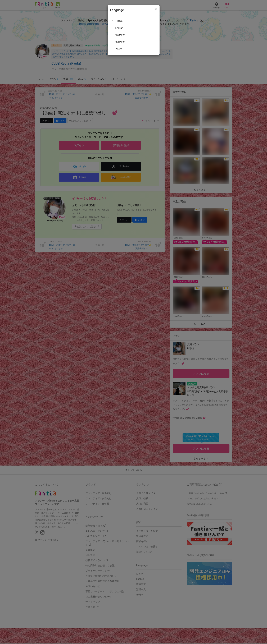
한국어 (119, 49)
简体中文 (120, 35)
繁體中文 (120, 42)
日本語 (119, 21)
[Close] (156, 9)
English (119, 28)
